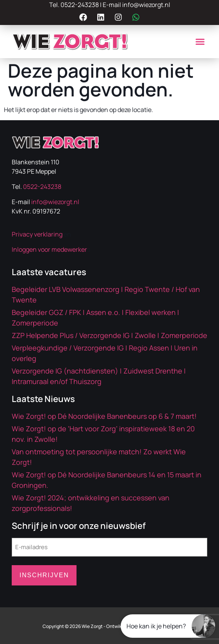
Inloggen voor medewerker (49, 249)
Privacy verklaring (37, 234)
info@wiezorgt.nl (146, 5)
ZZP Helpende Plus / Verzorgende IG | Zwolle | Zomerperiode (109, 335)
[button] (200, 42)
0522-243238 (80, 5)
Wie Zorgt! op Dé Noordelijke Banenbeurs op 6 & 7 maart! (104, 416)
